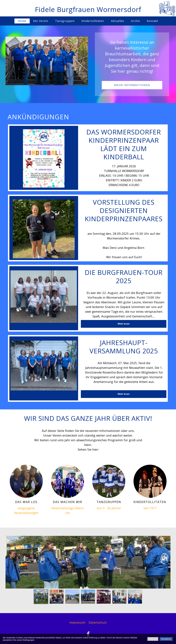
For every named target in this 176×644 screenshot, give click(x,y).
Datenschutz (98, 622)
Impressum (77, 622)
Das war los (26, 502)
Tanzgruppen (65, 21)
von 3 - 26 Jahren (109, 508)
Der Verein (41, 21)
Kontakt (152, 21)
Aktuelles (118, 21)
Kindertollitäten (93, 21)
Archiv (136, 21)
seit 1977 (150, 508)
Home (22, 21)
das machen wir (68, 502)
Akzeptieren (166, 639)
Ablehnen (153, 639)
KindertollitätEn (150, 502)
